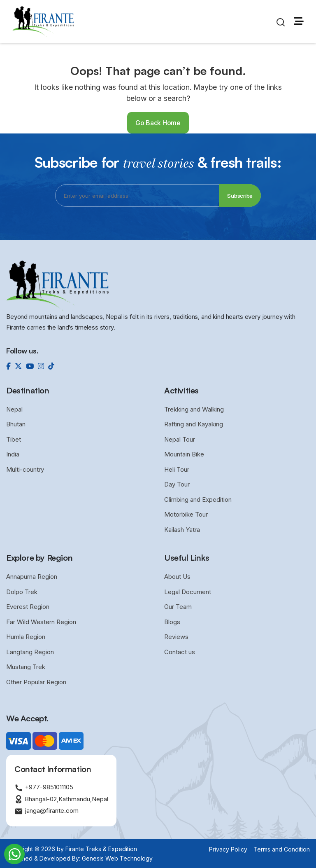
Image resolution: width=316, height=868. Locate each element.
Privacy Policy (228, 849)
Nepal (14, 409)
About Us (177, 577)
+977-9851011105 (44, 787)
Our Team (178, 607)
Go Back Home (158, 123)
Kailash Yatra (182, 530)
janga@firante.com (46, 811)
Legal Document (188, 592)
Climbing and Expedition (198, 500)
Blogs (172, 622)
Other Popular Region (36, 682)
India (13, 454)
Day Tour (177, 484)
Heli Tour (177, 469)
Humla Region (26, 637)
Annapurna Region (32, 577)
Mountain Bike (184, 454)
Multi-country (25, 469)
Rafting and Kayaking (194, 424)
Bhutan (16, 424)
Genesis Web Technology (117, 858)
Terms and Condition (282, 849)
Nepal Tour (180, 439)
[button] (299, 21)
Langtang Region (30, 652)
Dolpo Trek (22, 592)
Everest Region (28, 607)
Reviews (176, 637)
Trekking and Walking (194, 409)
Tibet (14, 439)
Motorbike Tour (186, 514)
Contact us (180, 652)
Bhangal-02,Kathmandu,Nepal (61, 799)
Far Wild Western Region (41, 622)
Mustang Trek (26, 667)
